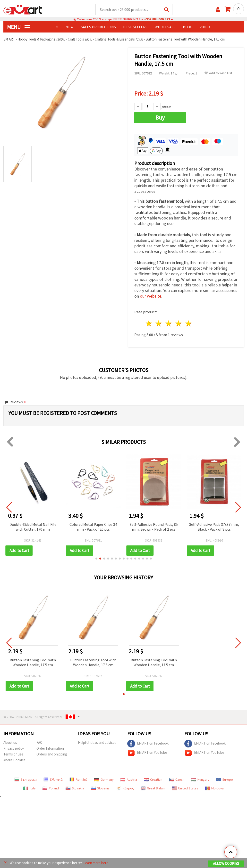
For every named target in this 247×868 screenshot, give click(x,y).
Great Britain (153, 788)
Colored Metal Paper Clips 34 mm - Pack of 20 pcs (93, 527)
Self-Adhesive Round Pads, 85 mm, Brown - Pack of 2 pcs (154, 527)
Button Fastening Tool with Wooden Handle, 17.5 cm (33, 662)
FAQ (39, 742)
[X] (5, 863)
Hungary (200, 779)
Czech (177, 779)
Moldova (214, 788)
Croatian (153, 779)
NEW (70, 27)
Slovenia (100, 788)
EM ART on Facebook (148, 744)
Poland (51, 788)
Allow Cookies (226, 864)
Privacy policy (14, 748)
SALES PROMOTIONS (98, 27)
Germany (104, 779)
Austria (129, 779)
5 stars (189, 323)
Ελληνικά (53, 779)
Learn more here (96, 863)
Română (78, 779)
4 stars (179, 323)
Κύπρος (125, 788)
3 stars (169, 323)
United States (185, 788)
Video (205, 27)
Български (26, 779)
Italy (30, 788)
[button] (96, 559)
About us (10, 742)
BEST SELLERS (135, 27)
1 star (149, 323)
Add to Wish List (218, 73)
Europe (225, 779)
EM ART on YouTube (147, 753)
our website (151, 296)
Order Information (50, 748)
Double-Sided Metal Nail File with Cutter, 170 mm (33, 527)
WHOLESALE (165, 27)
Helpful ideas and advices (97, 742)
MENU (19, 27)
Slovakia (75, 788)
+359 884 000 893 (157, 19)
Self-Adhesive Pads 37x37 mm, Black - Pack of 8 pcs (214, 527)
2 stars (159, 323)
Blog (188, 27)
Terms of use (13, 754)
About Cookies (14, 760)
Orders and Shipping (52, 754)
